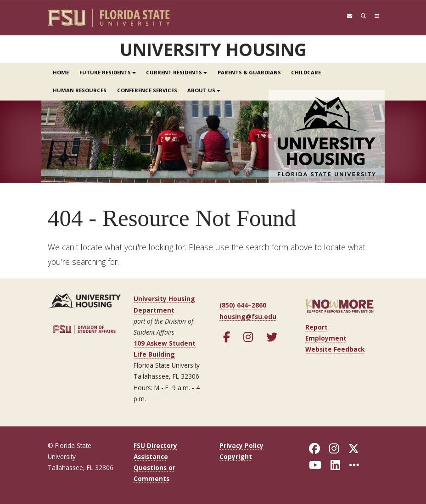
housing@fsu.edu (248, 316)
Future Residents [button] (108, 72)
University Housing (213, 49)
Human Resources (80, 90)
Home (61, 72)
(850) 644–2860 (243, 305)
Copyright (236, 456)
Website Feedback (335, 349)
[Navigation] (376, 16)
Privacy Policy (241, 445)
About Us (204, 90)
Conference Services (147, 90)
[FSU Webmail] (346, 16)
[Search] (361, 16)
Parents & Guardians (249, 72)
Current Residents (177, 72)
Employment (326, 338)
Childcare (306, 72)
